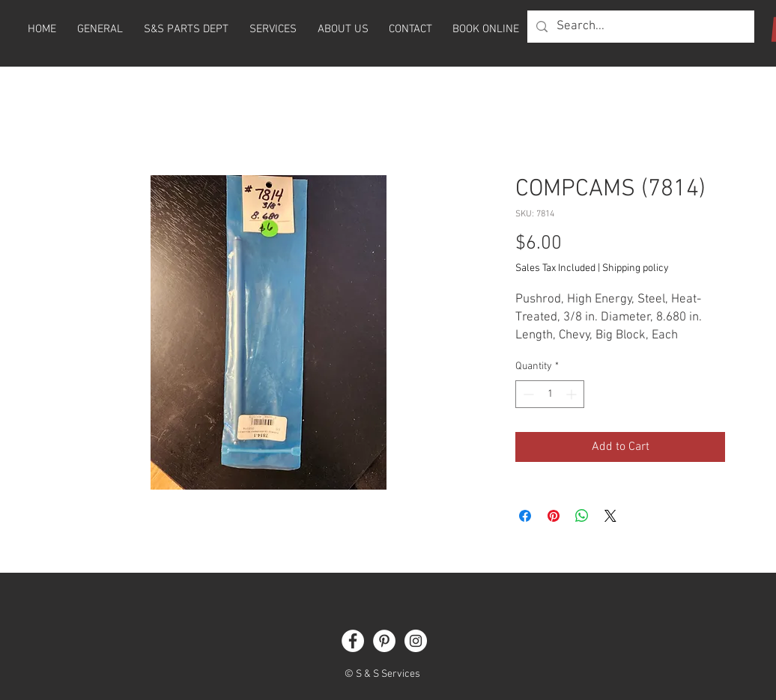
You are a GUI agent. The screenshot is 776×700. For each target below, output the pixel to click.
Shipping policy (636, 268)
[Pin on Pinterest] (554, 516)
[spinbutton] (550, 394)
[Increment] (573, 394)
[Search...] (640, 27)
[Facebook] (353, 641)
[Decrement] (527, 394)
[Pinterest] (384, 641)
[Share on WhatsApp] (582, 516)
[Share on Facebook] (525, 516)
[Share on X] (610, 516)
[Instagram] (416, 641)
